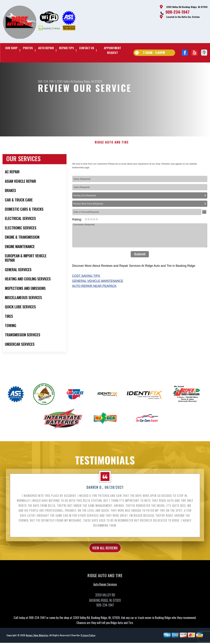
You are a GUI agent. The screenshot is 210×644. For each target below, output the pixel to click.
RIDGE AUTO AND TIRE (112, 145)
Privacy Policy (88, 639)
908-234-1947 (177, 12)
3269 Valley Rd (65, 81)
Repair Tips (67, 48)
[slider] (91, 222)
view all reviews (105, 551)
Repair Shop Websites (37, 639)
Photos (28, 48)
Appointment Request (112, 50)
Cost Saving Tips (86, 279)
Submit (140, 257)
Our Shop (11, 48)
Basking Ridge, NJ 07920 (88, 81)
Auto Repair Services (105, 588)
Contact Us (87, 48)
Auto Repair (46, 48)
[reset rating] (83, 221)
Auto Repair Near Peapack (94, 289)
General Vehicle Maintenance (98, 284)
